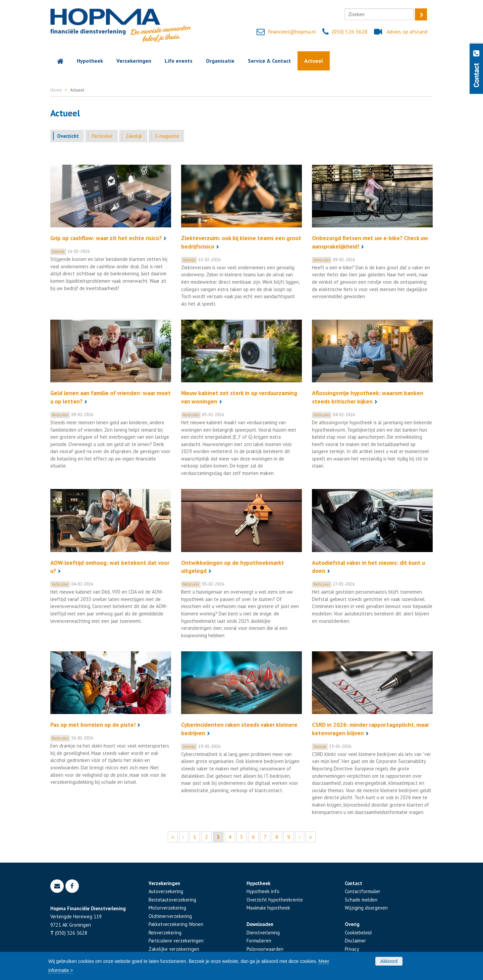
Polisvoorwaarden (265, 949)
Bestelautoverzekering (172, 900)
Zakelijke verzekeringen (174, 949)
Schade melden (361, 900)
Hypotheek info (263, 891)
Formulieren (259, 941)
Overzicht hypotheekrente (275, 900)
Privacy (352, 949)
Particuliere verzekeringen (176, 941)
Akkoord (389, 961)
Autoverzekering (166, 891)
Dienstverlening (263, 933)
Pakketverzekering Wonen (176, 924)
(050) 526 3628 (350, 32)
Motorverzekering (167, 908)
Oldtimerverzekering (170, 916)
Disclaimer (355, 941)
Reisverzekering (165, 933)
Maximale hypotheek (268, 908)
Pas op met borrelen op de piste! (93, 725)
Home (56, 90)
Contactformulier (363, 891)
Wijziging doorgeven (366, 908)
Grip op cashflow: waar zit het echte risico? (106, 238)
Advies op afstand (407, 32)
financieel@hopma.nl (292, 32)
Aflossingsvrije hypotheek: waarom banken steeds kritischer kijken (368, 397)
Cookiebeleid (358, 933)
